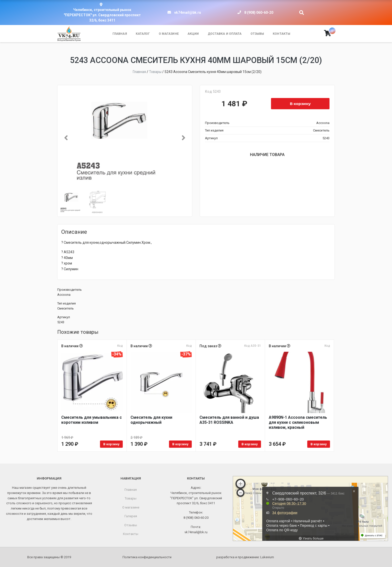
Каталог (143, 34)
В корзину (300, 104)
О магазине (169, 34)
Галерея (131, 516)
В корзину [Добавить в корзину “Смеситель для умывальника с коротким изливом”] (111, 444)
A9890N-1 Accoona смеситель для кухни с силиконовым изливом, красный (298, 422)
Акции (193, 34)
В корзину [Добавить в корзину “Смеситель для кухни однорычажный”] (180, 444)
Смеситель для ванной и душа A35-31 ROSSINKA (229, 420)
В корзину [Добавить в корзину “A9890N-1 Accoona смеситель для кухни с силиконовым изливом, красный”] (319, 444)
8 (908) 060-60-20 (259, 12)
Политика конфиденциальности (147, 557)
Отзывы (257, 34)
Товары (131, 498)
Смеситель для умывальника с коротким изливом (91, 420)
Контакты (281, 34)
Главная (120, 34)
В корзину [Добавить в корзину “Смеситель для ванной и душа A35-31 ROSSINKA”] (250, 444)
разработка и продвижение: (245, 557)
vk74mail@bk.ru (188, 12)
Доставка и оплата (225, 34)
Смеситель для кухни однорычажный (151, 420)
